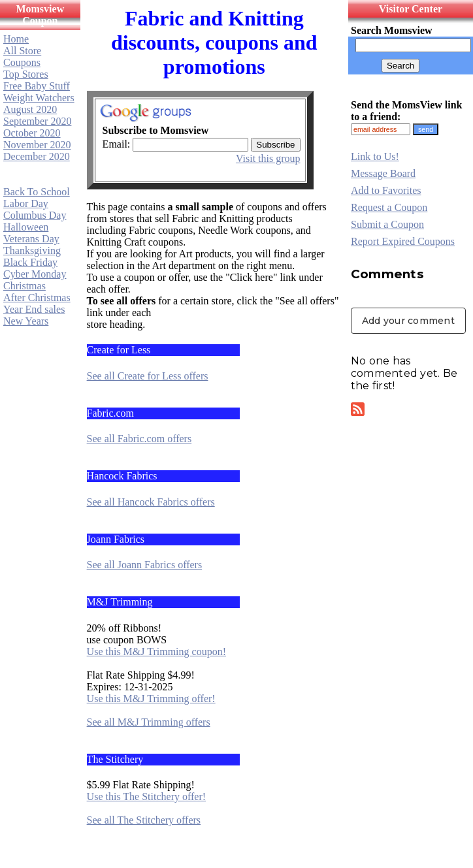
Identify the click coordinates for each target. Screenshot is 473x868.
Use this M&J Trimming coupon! (156, 651)
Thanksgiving (32, 250)
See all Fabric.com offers (139, 439)
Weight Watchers (39, 98)
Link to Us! (375, 156)
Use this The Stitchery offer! (146, 796)
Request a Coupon (389, 207)
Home (16, 39)
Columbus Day (35, 215)
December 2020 (37, 156)
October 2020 (32, 133)
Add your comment (408, 321)
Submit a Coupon (387, 224)
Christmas (24, 286)
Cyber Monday (35, 274)
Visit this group (268, 158)
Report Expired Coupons (403, 241)
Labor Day (26, 203)
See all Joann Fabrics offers (145, 565)
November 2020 (37, 145)
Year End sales (34, 309)
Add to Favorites (386, 190)
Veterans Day (31, 239)
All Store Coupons (22, 56)
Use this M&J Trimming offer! (151, 699)
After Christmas (37, 297)
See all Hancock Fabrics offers (151, 502)
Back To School (37, 192)
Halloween (26, 227)
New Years (26, 321)
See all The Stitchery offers (144, 820)
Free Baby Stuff (37, 86)
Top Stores (26, 74)
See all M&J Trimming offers (149, 722)
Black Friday (30, 262)
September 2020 (37, 121)
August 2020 (30, 109)
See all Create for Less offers (148, 376)
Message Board (383, 173)
